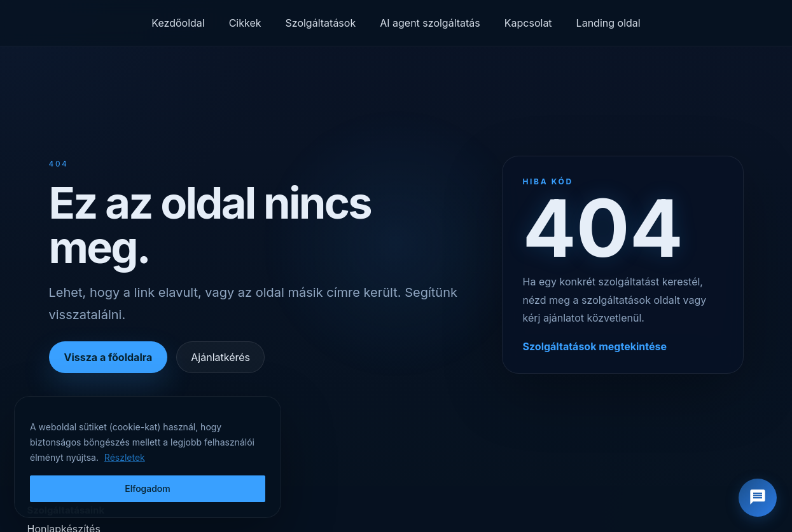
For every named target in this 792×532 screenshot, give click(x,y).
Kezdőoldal (178, 23)
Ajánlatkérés (220, 357)
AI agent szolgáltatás (430, 23)
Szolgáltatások (321, 23)
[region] (148, 457)
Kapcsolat (528, 23)
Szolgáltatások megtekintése (595, 346)
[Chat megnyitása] (758, 498)
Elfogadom (148, 488)
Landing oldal (608, 23)
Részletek (125, 457)
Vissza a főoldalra (108, 357)
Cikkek (245, 23)
